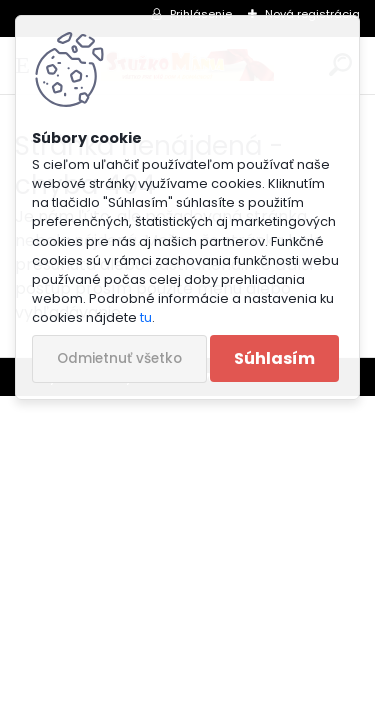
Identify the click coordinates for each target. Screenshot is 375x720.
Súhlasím (274, 358)
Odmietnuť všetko (119, 358)
